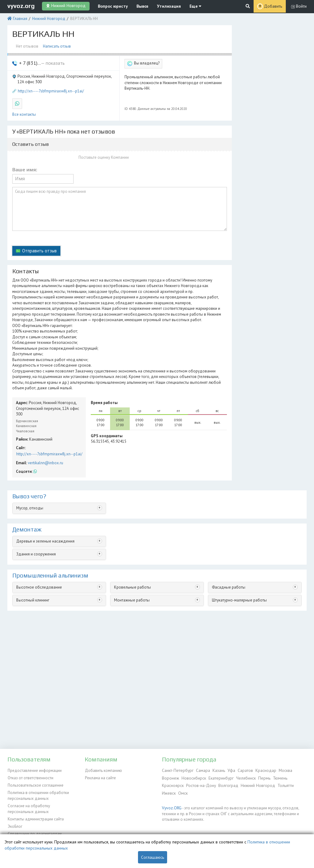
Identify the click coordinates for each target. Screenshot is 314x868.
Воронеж (170, 777)
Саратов (241, 770)
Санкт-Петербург (177, 770)
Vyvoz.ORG (171, 806)
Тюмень (276, 777)
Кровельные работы (132, 582)
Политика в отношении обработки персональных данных (38, 794)
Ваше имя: (25, 168)
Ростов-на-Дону (200, 784)
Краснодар (261, 770)
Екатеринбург (219, 777)
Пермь (261, 777)
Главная (19, 18)
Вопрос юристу (110, 6)
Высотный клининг (33, 595)
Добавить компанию (103, 770)
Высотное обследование (39, 582)
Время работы (104, 399)
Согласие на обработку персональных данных (28, 807)
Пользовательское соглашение (35, 784)
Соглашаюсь (153, 857)
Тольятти (282, 784)
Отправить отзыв (39, 248)
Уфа (228, 770)
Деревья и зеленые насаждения (45, 536)
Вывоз (138, 6)
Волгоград (227, 784)
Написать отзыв (57, 45)
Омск (182, 791)
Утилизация (162, 6)
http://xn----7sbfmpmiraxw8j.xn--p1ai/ (51, 90)
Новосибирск (193, 777)
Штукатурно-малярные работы (239, 595)
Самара (201, 770)
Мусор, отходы (30, 503)
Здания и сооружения (36, 549)
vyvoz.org (21, 6)
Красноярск (172, 784)
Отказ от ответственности (30, 777)
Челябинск (243, 777)
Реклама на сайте (100, 777)
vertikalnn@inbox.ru (45, 458)
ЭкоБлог (15, 824)
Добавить (273, 6)
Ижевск (168, 791)
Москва (281, 770)
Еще (186, 6)
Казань (216, 770)
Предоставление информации (34, 770)
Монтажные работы (132, 595)
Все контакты (24, 113)
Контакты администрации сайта (35, 817)
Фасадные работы (228, 582)
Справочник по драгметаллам (34, 831)
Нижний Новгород (48, 18)
